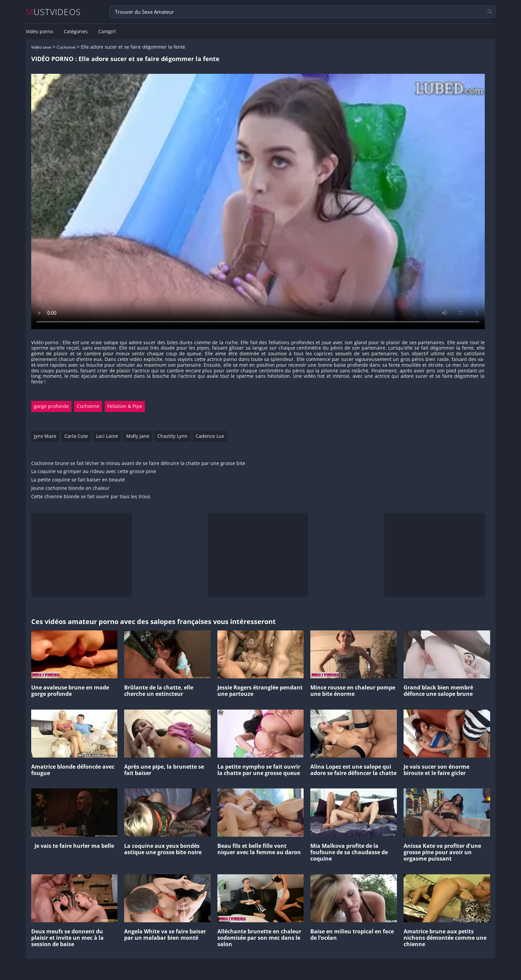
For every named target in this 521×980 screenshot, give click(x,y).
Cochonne (66, 47)
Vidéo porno (39, 32)
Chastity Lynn (172, 436)
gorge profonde (51, 406)
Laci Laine (107, 436)
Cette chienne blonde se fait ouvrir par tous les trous (91, 497)
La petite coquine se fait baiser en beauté (78, 480)
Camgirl (107, 32)
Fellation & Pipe (125, 406)
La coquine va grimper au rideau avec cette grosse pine (94, 472)
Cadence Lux (210, 436)
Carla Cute (76, 436)
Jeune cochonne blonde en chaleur (70, 488)
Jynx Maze (45, 436)
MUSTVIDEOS (54, 12)
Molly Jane (138, 436)
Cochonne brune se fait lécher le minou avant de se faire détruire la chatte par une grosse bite (138, 463)
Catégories (76, 32)
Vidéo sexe (41, 47)
